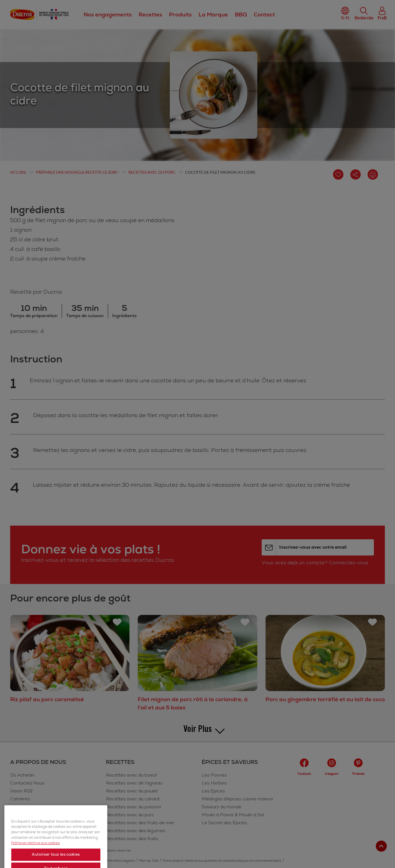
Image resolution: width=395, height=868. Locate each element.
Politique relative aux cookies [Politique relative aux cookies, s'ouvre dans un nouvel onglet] (36, 860)
